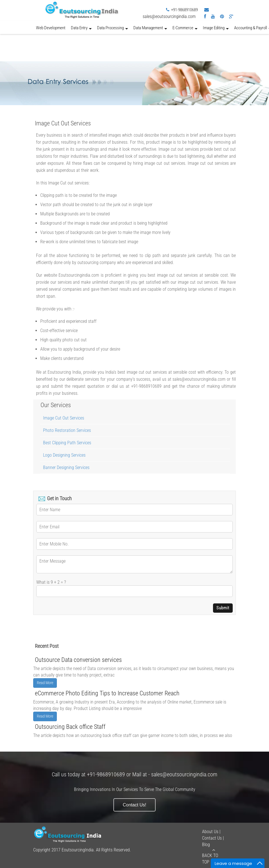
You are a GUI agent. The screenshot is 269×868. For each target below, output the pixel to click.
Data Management (150, 30)
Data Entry (81, 30)
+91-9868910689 (184, 10)
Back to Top (214, 856)
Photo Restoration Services (67, 430)
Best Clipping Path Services (67, 443)
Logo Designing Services (64, 455)
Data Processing (113, 30)
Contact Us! (134, 805)
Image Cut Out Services (64, 418)
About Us (210, 832)
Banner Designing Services (66, 467)
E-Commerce (185, 30)
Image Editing (216, 30)
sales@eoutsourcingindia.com (169, 16)
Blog (206, 845)
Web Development (51, 28)
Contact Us (212, 838)
